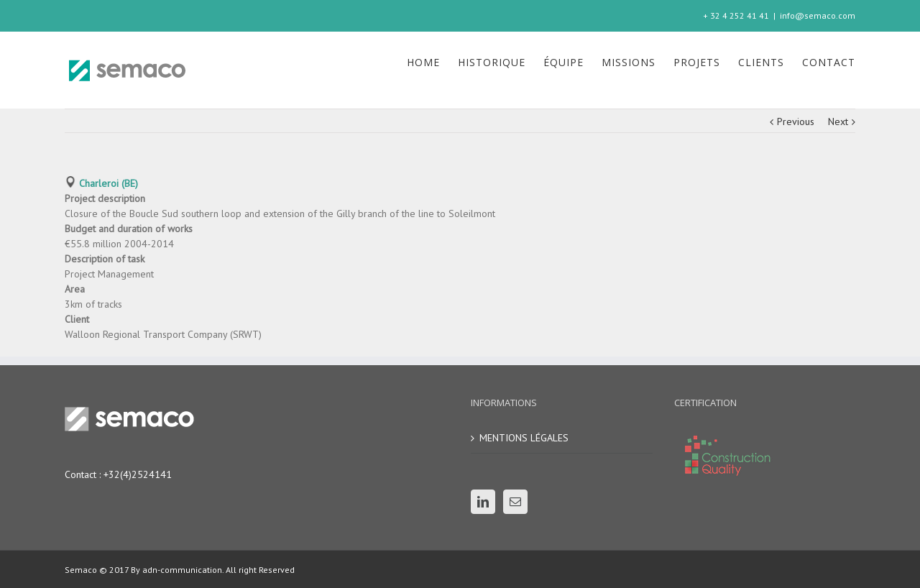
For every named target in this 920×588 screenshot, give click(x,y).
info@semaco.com (818, 15)
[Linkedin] (483, 502)
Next (838, 121)
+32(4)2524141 (138, 474)
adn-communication (181, 570)
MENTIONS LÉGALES (524, 438)
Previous (796, 121)
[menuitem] (432, 63)
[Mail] (515, 502)
